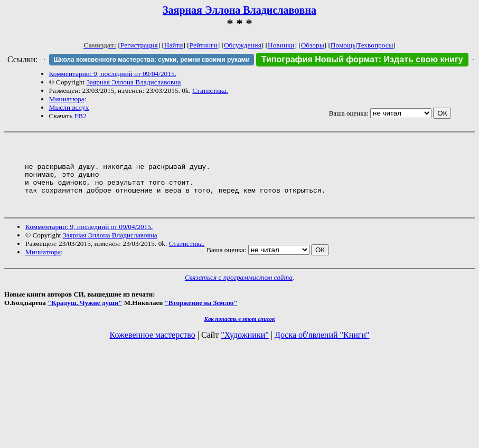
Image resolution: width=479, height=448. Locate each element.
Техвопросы (375, 45)
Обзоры (313, 45)
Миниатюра (67, 99)
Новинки (281, 45)
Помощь (343, 45)
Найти (174, 45)
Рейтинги (204, 45)
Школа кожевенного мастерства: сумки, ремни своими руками (151, 60)
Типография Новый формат (320, 59)
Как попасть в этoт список (240, 333)
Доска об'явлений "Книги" (322, 349)
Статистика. (210, 90)
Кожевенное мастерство (153, 349)
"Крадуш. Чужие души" (85, 317)
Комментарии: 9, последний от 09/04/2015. (113, 74)
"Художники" (245, 349)
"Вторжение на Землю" (201, 317)
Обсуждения (243, 45)
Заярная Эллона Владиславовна (239, 10)
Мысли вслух (69, 107)
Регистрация (139, 45)
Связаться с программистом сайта (239, 292)
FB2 (81, 116)
